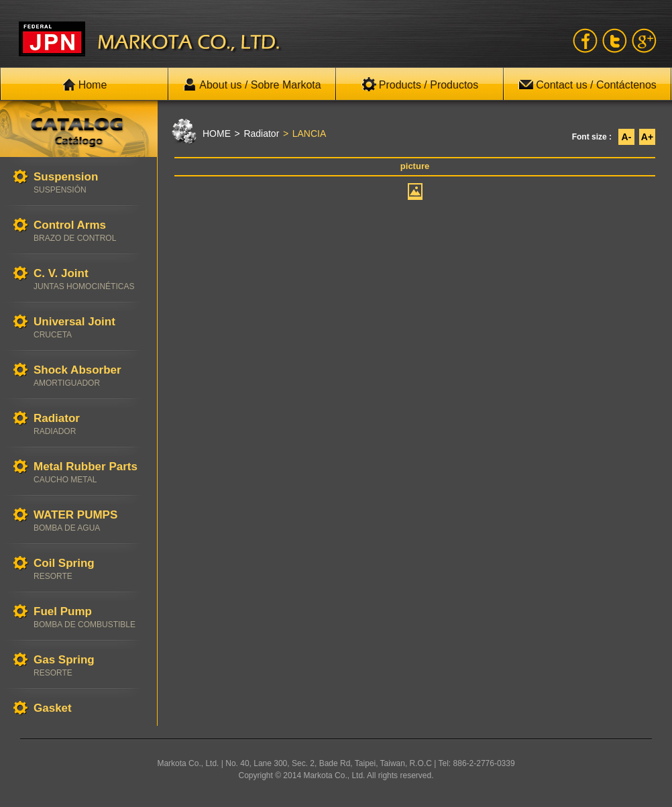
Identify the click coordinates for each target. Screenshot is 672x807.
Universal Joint (89, 328)
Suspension (89, 183)
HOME (217, 133)
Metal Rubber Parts (89, 473)
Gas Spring (89, 666)
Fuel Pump (89, 617)
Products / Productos (420, 85)
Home (85, 85)
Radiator (89, 424)
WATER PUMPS (89, 521)
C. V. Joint (89, 279)
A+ (647, 137)
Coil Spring (89, 569)
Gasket (89, 709)
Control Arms (89, 231)
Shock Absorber (89, 376)
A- (627, 137)
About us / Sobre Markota (252, 85)
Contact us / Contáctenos (587, 85)
